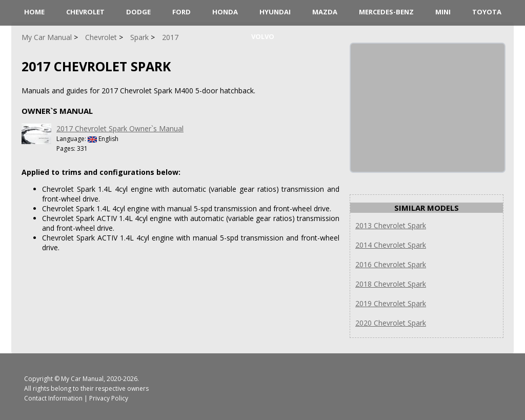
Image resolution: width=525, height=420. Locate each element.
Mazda (325, 12)
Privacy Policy (109, 398)
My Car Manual (82, 379)
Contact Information (53, 398)
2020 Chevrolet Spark (391, 323)
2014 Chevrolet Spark (391, 245)
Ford (181, 12)
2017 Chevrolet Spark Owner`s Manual (120, 128)
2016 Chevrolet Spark (391, 264)
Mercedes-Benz (386, 12)
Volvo (263, 36)
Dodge (138, 12)
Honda (225, 12)
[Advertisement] (428, 108)
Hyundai (275, 12)
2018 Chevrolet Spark (391, 284)
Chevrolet (85, 12)
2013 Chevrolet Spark (391, 225)
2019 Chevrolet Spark (391, 303)
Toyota (487, 12)
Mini (443, 12)
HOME (34, 12)
